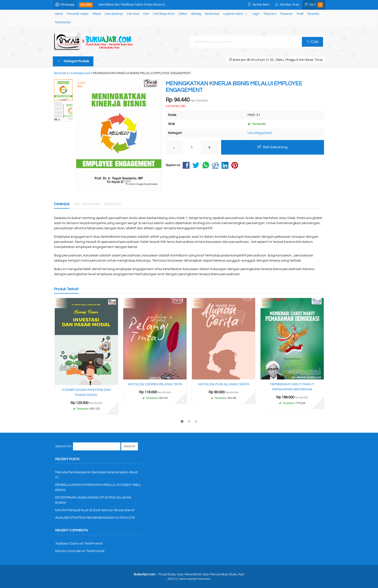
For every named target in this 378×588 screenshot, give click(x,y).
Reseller (314, 14)
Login (256, 14)
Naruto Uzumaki (68, 551)
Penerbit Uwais (78, 14)
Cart (146, 14)
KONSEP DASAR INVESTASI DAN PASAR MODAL (86, 392)
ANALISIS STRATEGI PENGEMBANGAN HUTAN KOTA (95, 518)
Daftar (183, 14)
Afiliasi (97, 14)
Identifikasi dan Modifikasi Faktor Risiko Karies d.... (133, 5)
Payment (270, 14)
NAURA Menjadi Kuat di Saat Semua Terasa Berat (95, 510)
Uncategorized (260, 133)
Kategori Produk (73, 61)
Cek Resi (133, 14)
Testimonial (63, 22)
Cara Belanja (114, 14)
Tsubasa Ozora (67, 544)
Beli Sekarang (273, 147)
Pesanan (287, 14)
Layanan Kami (233, 14)
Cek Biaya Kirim (164, 14)
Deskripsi (62, 204)
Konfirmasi (212, 14)
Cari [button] (313, 42)
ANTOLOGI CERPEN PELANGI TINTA (155, 384)
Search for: (64, 446)
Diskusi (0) (112, 204)
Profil (300, 14)
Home (59, 14)
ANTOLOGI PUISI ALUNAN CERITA (224, 384)
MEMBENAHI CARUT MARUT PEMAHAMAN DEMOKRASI (292, 387)
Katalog (196, 14)
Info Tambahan (87, 204)
